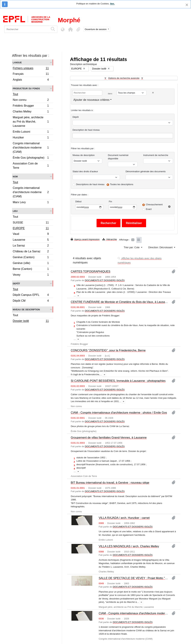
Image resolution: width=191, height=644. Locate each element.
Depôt (16, 283)
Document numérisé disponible (118, 157)
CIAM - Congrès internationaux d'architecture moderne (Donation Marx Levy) (134, 613)
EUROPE (31, 229)
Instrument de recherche (156, 155)
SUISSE (31, 223)
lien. (112, 4)
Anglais (31, 80)
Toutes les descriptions (122, 184)
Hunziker (31, 138)
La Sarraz (31, 246)
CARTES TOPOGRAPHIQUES (91, 271)
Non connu (31, 100)
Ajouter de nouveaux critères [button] (91, 100)
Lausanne (31, 240)
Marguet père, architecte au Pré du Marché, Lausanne (31, 122)
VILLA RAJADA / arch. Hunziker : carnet (124, 518)
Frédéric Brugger (31, 106)
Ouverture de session (96, 29)
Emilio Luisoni (31, 132)
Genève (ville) (31, 264)
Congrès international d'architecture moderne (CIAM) (31, 148)
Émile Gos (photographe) (31, 158)
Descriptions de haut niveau (90, 184)
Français (31, 74)
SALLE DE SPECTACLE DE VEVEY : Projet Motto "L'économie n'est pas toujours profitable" (134, 578)
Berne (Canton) (31, 269)
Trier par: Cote (132, 247)
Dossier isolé (31, 321)
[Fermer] (187, 5)
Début (78, 201)
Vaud (31, 234)
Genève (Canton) (31, 258)
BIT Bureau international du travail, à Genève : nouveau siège (110, 483)
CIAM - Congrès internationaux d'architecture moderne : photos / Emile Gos (119, 413)
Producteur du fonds (26, 88)
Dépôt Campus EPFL (31, 295)
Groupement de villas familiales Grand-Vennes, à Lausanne (109, 437)
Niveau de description (26, 309)
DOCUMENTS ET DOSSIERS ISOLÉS (105, 280)
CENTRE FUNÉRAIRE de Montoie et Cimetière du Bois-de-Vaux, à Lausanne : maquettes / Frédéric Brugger (120, 302)
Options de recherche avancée (124, 78)
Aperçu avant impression (85, 239)
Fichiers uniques (31, 69)
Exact (149, 209)
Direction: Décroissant (161, 247)
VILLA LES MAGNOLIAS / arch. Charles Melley (129, 546)
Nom (15, 176)
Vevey (31, 275)
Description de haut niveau (86, 130)
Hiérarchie (110, 239)
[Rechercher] (27, 29)
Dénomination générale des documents (146, 171)
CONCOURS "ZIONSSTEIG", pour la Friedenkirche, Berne (108, 350)
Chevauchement (154, 204)
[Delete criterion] (153, 93)
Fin (110, 201)
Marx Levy (31, 203)
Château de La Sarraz (31, 252)
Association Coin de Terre (31, 166)
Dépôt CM (31, 301)
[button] (70, 29)
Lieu (15, 211)
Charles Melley (31, 112)
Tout (15, 94)
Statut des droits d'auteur (85, 171)
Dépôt (76, 117)
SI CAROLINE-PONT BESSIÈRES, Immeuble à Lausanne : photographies (118, 381)
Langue (17, 62)
